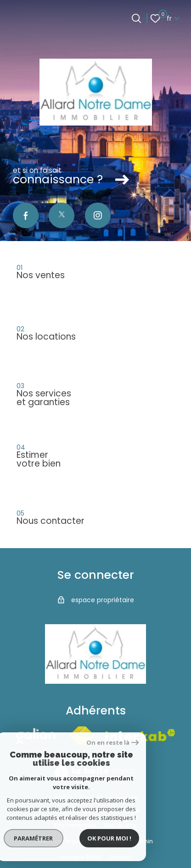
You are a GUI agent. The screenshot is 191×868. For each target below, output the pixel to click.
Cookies (120, 857)
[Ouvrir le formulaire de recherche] (136, 18)
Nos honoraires (75, 825)
